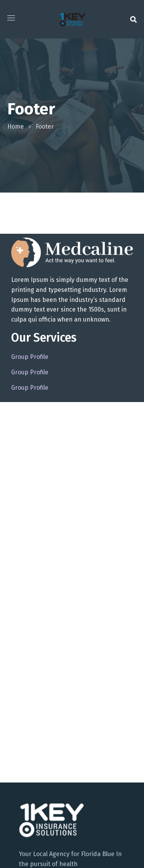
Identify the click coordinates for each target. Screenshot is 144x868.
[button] (133, 19)
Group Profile (30, 357)
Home (16, 127)
